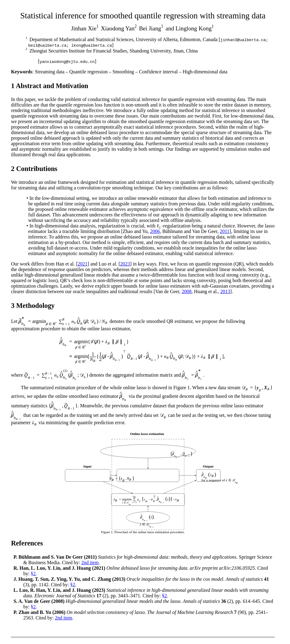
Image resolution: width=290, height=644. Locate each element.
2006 (155, 231)
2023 (125, 264)
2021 (82, 264)
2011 (225, 231)
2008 (187, 291)
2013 (225, 291)
